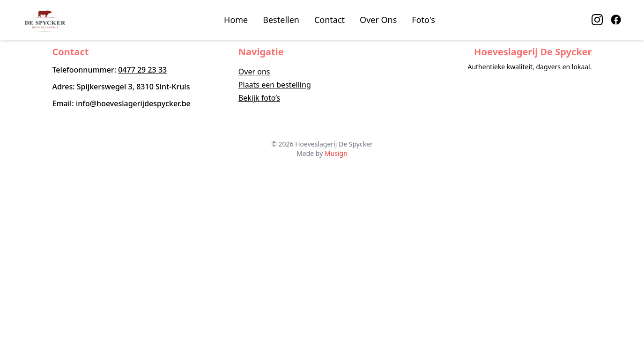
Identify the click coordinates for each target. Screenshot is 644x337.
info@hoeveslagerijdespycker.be (133, 103)
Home (236, 20)
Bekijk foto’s (259, 98)
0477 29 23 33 (142, 70)
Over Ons (378, 20)
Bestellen (281, 20)
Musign (336, 153)
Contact (329, 20)
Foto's (423, 20)
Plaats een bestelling (275, 85)
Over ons (254, 72)
